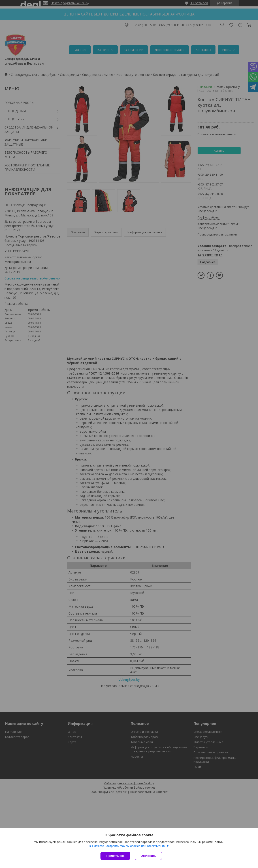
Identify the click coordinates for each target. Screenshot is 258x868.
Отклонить (148, 856)
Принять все (115, 856)
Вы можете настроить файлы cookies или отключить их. (128, 846)
